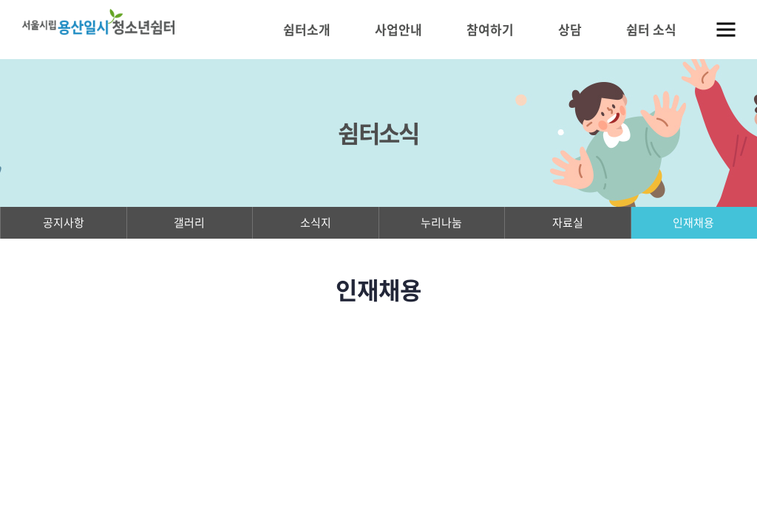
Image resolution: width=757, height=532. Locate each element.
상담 (570, 29)
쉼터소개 (307, 29)
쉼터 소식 (651, 29)
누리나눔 (441, 223)
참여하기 (490, 29)
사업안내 (398, 29)
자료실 (568, 223)
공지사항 (64, 223)
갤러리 (189, 223)
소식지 (316, 223)
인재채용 (693, 223)
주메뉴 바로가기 (0, 0)
